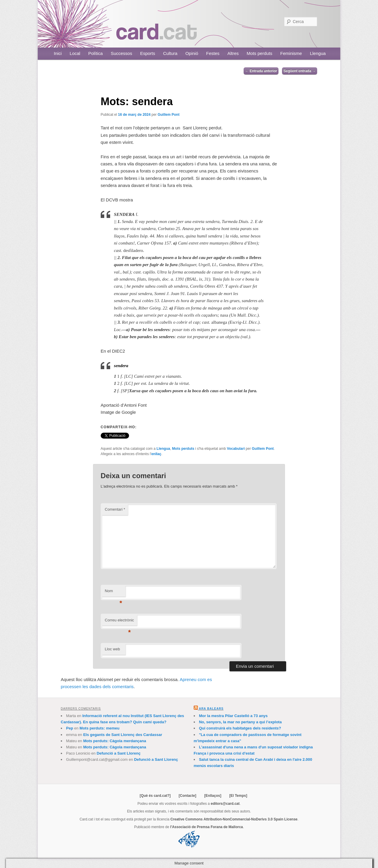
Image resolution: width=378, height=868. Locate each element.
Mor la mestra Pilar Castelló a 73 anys (233, 716)
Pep (70, 728)
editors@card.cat (225, 804)
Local (75, 53)
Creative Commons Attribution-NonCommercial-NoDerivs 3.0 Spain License (234, 819)
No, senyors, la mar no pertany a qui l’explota (240, 722)
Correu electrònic (119, 622)
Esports (148, 53)
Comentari (115, 509)
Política (96, 53)
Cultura (170, 53)
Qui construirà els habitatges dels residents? (240, 728)
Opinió (192, 53)
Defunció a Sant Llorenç (119, 753)
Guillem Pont (169, 115)
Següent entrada (300, 71)
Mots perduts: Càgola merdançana (115, 741)
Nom (114, 593)
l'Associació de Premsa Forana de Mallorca (206, 827)
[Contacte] (187, 796)
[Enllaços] (213, 796)
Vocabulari (236, 449)
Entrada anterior (261, 71)
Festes (213, 53)
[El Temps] (238, 796)
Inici (58, 53)
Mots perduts (259, 53)
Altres (233, 53)
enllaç (156, 454)
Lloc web (112, 649)
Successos (122, 53)
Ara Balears (211, 709)
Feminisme (291, 53)
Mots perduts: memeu (99, 728)
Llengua (318, 53)
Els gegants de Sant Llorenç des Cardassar (123, 735)
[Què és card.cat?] (155, 796)
